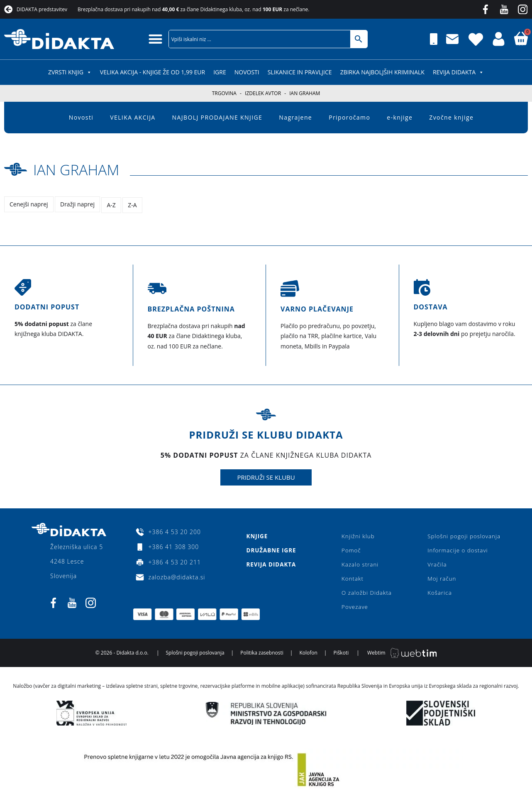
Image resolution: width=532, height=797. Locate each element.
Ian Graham (82, 169)
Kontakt (352, 579)
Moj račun (439, 579)
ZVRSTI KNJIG (70, 72)
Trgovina (224, 93)
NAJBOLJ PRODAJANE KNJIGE (217, 117)
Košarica (437, 594)
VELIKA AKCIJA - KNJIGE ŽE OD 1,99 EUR (153, 72)
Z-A (134, 204)
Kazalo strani (360, 564)
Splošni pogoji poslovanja (462, 534)
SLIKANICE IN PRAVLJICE (300, 72)
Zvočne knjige (451, 117)
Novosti (247, 72)
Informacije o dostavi (456, 549)
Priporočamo (349, 117)
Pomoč (351, 549)
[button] (155, 39)
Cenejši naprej (29, 204)
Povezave (355, 609)
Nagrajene (295, 117)
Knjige (256, 534)
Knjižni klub (358, 534)
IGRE (220, 72)
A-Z (113, 204)
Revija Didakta (458, 72)
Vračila (434, 564)
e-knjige (400, 117)
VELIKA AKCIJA (133, 117)
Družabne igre (271, 549)
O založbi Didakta (367, 594)
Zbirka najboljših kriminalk (382, 72)
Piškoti (341, 656)
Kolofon (308, 656)
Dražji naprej (78, 204)
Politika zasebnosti (262, 656)
